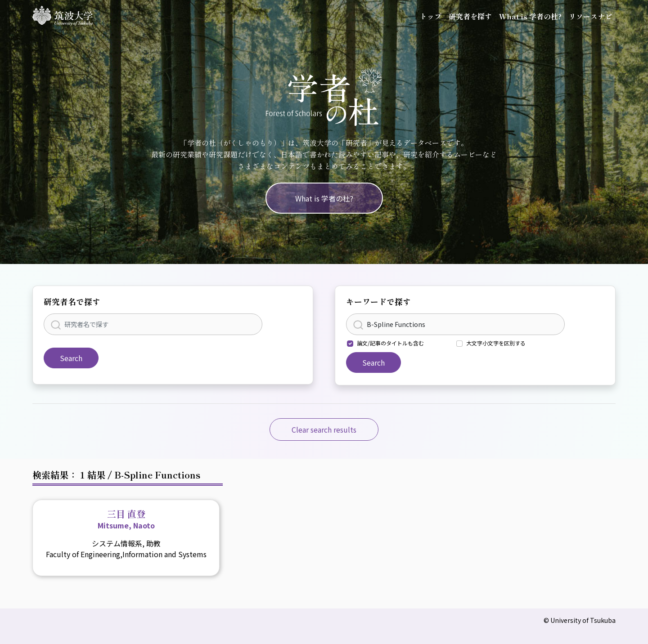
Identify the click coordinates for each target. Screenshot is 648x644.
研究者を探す (470, 16)
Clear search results (324, 429)
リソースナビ (590, 16)
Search (71, 358)
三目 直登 (126, 519)
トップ (431, 16)
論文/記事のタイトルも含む (390, 343)
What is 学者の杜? (530, 16)
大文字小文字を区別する (496, 343)
